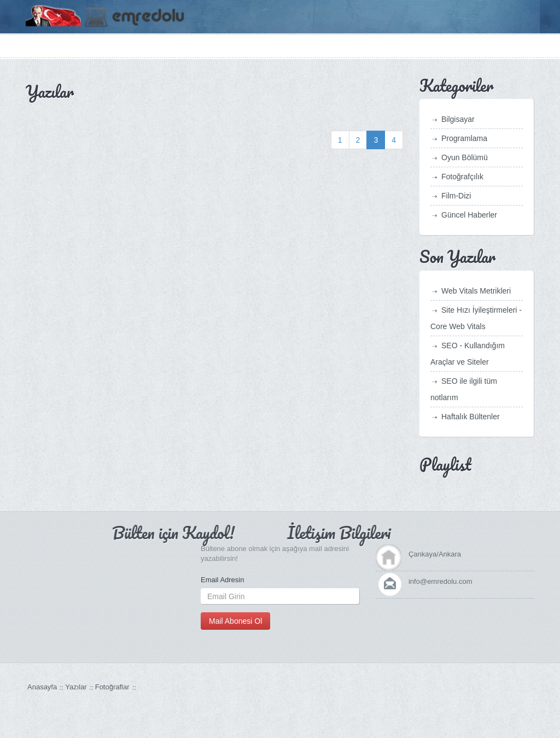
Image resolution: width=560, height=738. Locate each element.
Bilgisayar (458, 119)
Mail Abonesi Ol (235, 621)
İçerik (235, 46)
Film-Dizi (456, 196)
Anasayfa (50, 46)
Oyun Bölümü (465, 157)
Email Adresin (222, 580)
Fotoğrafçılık (462, 177)
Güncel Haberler (469, 215)
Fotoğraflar (191, 46)
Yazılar (145, 46)
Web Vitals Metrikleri (476, 291)
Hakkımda (99, 46)
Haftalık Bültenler (471, 417)
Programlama (464, 138)
